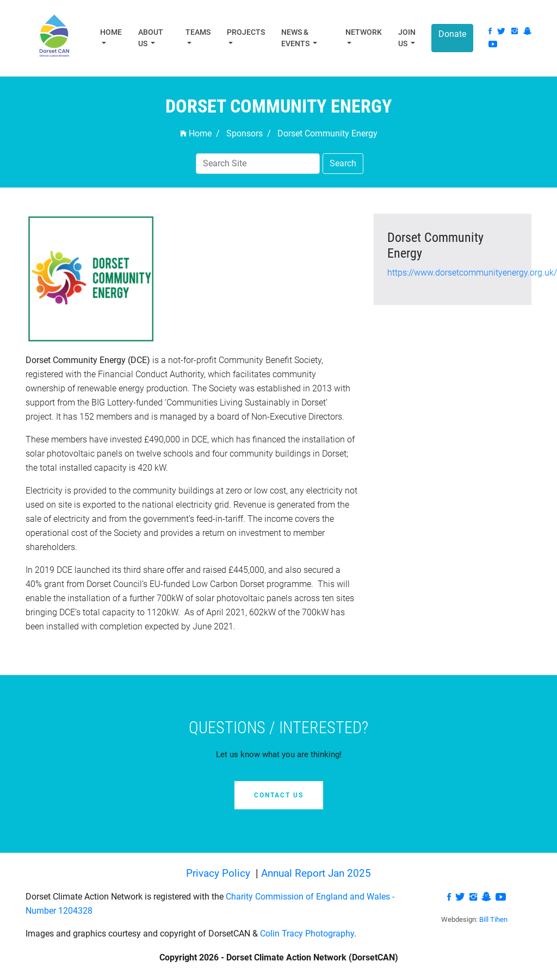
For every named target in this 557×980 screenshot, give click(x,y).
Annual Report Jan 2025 (316, 873)
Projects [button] (246, 32)
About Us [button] (151, 38)
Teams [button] (198, 32)
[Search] (258, 164)
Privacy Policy (219, 873)
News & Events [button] (296, 38)
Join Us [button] (407, 38)
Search (343, 163)
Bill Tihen (493, 919)
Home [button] (111, 32)
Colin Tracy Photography (307, 934)
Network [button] (364, 32)
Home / (200, 133)
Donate (452, 34)
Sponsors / (249, 133)
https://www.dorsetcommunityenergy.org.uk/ (472, 273)
